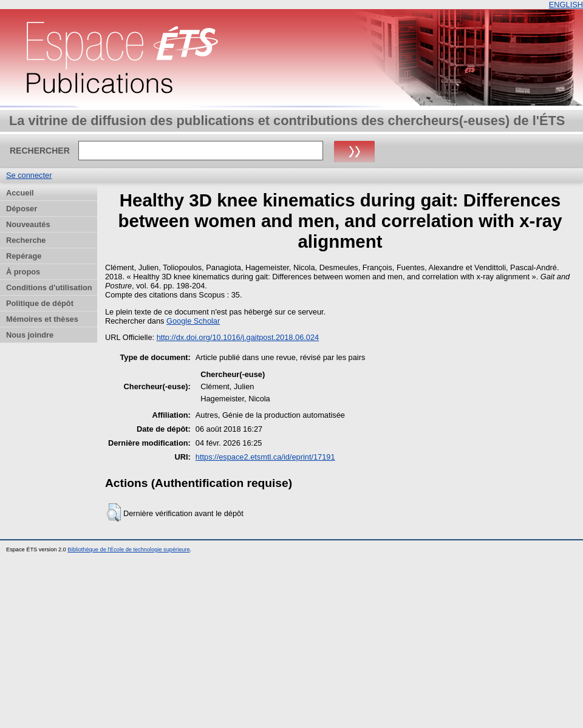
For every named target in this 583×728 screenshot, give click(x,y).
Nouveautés (28, 224)
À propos (23, 272)
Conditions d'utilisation (49, 287)
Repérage (24, 256)
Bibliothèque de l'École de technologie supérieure (128, 549)
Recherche (26, 240)
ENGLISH (566, 5)
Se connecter (29, 175)
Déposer (22, 209)
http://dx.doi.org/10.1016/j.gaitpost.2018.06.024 (238, 337)
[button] (114, 512)
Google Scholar (193, 321)
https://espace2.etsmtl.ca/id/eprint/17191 (265, 457)
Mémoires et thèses (42, 319)
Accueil (20, 193)
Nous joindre (30, 335)
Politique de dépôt (40, 303)
